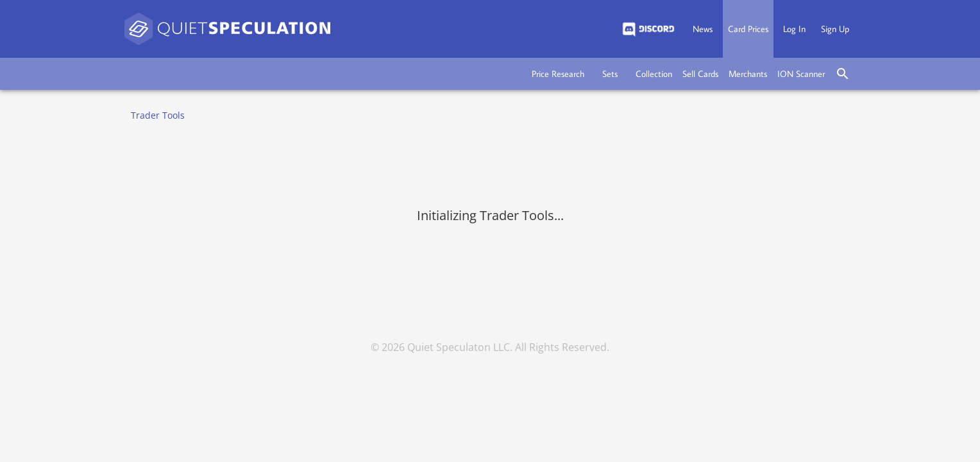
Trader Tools (158, 115)
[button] (558, 74)
